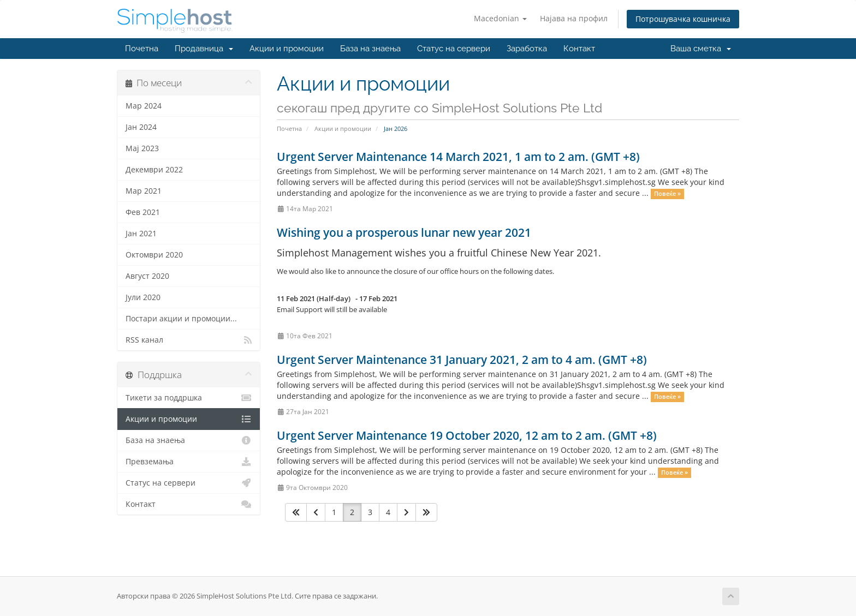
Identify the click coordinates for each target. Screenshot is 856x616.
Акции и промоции (287, 49)
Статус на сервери (454, 49)
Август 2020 (147, 276)
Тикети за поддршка (189, 398)
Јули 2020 (143, 297)
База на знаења (370, 49)
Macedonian (500, 18)
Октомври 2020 (154, 255)
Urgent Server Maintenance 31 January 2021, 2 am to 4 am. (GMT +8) (462, 360)
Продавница (204, 49)
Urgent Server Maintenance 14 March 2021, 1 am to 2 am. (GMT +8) (458, 157)
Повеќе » (667, 194)
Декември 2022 (154, 170)
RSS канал (189, 340)
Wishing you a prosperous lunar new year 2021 (404, 232)
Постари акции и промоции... (181, 319)
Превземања (189, 462)
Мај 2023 (142, 148)
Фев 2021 (143, 212)
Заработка (527, 49)
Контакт (579, 49)
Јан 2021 (141, 234)
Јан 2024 (141, 127)
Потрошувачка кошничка (683, 19)
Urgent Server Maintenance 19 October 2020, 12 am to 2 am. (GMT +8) (467, 435)
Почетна (142, 49)
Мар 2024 (144, 106)
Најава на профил (574, 18)
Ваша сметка (701, 49)
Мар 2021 (144, 191)
